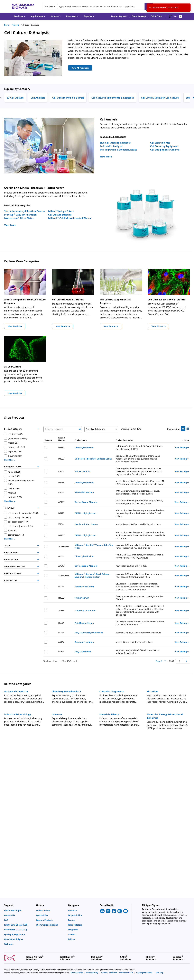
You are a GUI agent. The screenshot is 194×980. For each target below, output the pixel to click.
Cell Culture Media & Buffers (68, 98)
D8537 (61, 459)
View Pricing (182, 448)
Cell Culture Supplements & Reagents (113, 98)
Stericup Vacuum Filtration (20, 215)
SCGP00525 (64, 546)
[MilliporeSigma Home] (23, 6)
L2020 (61, 471)
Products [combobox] (49, 6)
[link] (19, 910)
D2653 (61, 556)
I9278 (61, 524)
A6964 (61, 642)
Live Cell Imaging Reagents (115, 143)
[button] (119, 16)
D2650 (61, 448)
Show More (10, 460)
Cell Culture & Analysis (30, 25)
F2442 (61, 623)
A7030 (61, 502)
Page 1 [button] (161, 661)
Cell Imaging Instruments (165, 150)
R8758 (61, 492)
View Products (15, 326)
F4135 (61, 587)
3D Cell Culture (15, 98)
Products (15, 25)
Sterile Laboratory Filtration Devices (25, 211)
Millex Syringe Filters (61, 211)
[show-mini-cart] (175, 16)
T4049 (61, 610)
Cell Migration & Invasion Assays (119, 150)
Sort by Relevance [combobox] (96, 429)
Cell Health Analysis (111, 146)
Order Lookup (139, 16)
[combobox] (98, 6)
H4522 (61, 598)
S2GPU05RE (64, 575)
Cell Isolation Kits (160, 143)
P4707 (61, 633)
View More (106, 157)
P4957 (61, 652)
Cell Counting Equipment (164, 146)
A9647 (61, 566)
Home (7, 25)
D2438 (61, 483)
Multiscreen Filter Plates (19, 218)
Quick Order (157, 16)
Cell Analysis (38, 98)
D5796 (61, 535)
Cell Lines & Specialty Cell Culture (160, 98)
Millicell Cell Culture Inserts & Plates (70, 218)
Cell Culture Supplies (60, 215)
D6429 (61, 513)
